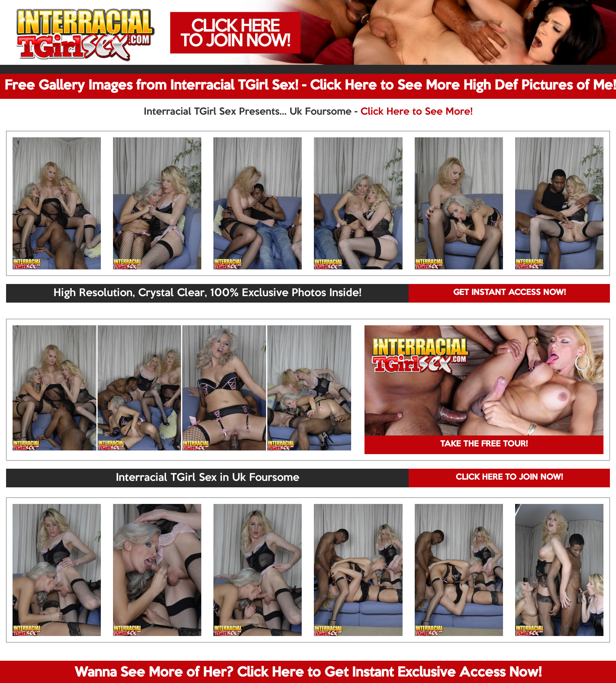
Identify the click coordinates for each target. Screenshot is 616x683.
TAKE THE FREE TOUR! (484, 444)
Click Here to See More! (417, 112)
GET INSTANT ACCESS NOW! (509, 293)
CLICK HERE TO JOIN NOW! (509, 478)
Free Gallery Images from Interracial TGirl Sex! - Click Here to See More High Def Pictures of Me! (310, 86)
